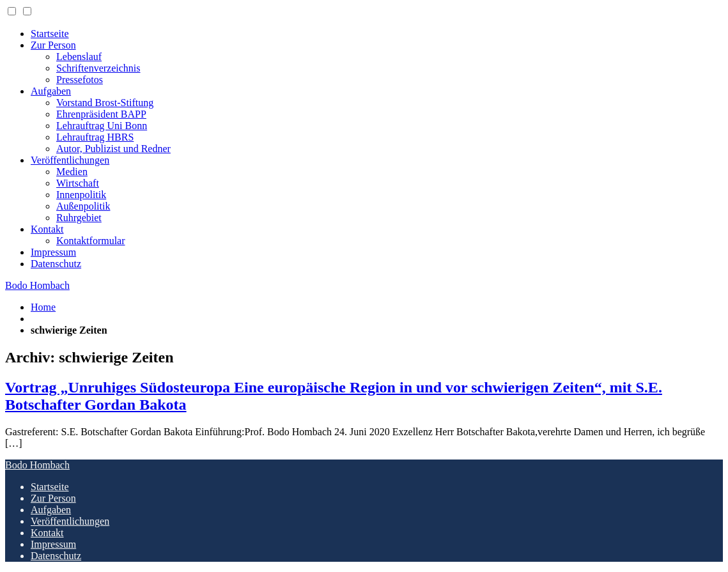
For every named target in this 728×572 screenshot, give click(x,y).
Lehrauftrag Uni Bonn (102, 126)
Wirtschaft (78, 183)
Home (43, 307)
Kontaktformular (91, 241)
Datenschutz (56, 264)
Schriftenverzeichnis (98, 68)
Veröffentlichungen (70, 160)
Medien (72, 172)
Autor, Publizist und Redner (113, 149)
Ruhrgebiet (79, 218)
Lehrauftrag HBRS (95, 137)
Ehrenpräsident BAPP (101, 114)
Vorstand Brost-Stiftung (105, 103)
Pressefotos (80, 80)
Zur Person (53, 45)
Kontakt (47, 229)
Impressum (53, 252)
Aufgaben (51, 91)
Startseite (50, 34)
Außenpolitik (83, 206)
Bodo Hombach (37, 285)
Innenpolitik (81, 195)
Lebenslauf (79, 57)
